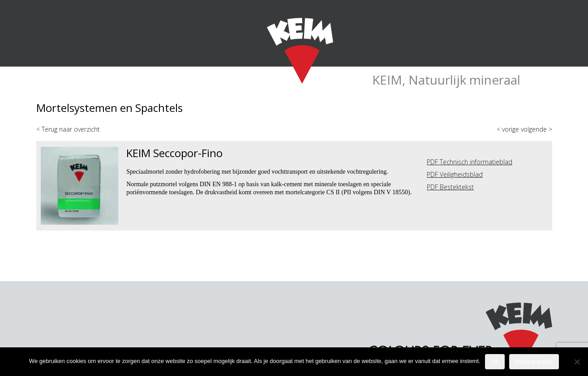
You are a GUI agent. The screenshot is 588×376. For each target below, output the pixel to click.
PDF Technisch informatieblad (470, 162)
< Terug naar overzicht (68, 129)
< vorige (509, 129)
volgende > (536, 129)
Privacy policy (534, 362)
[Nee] (577, 362)
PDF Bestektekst (450, 187)
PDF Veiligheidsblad (455, 174)
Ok (495, 362)
